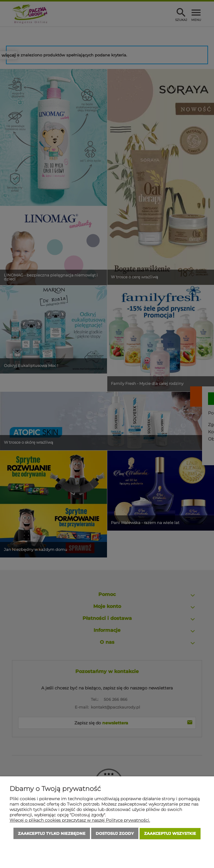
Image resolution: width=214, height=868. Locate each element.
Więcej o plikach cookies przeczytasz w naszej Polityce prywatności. (80, 821)
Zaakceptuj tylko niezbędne (52, 834)
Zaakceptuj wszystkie (170, 834)
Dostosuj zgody (115, 834)
